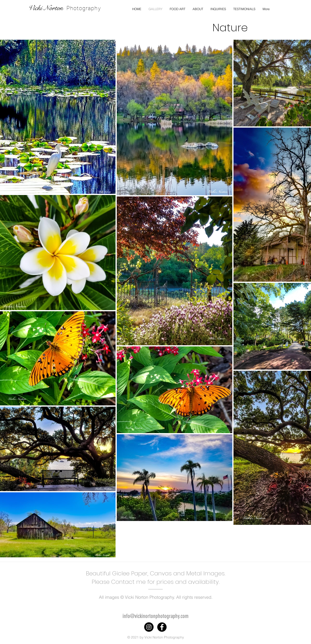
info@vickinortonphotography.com (155, 616)
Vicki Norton (45, 8)
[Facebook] (162, 627)
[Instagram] (149, 627)
